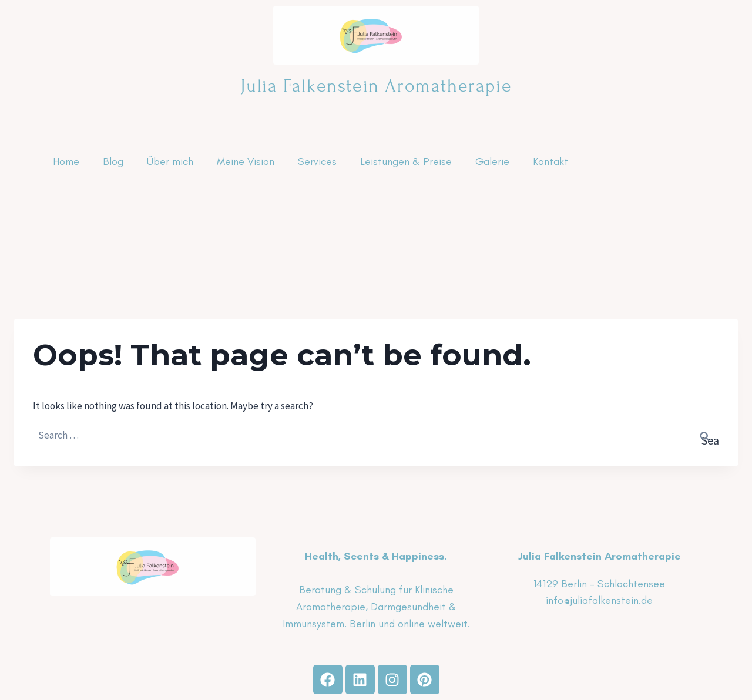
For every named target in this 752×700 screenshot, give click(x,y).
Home (66, 161)
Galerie (492, 161)
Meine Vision (246, 161)
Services (317, 161)
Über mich (170, 161)
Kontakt (550, 161)
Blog (113, 161)
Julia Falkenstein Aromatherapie (376, 86)
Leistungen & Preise (406, 161)
